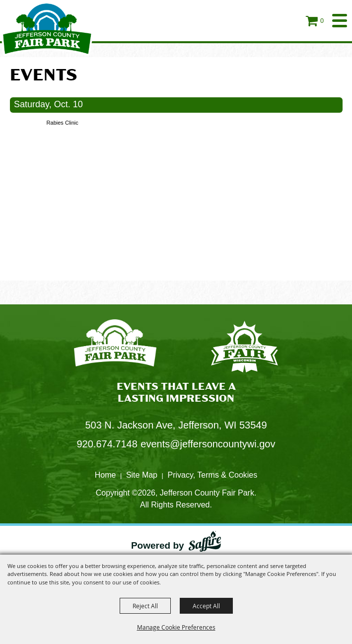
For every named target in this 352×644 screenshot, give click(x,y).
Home (106, 475)
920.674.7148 (107, 444)
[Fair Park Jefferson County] (245, 348)
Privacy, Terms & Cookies (212, 475)
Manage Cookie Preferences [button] (176, 627)
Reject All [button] (145, 606)
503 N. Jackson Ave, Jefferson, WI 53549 (176, 425)
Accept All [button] (206, 606)
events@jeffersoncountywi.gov (208, 444)
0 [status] (322, 21)
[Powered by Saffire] (205, 543)
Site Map (142, 475)
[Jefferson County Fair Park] (47, 29)
